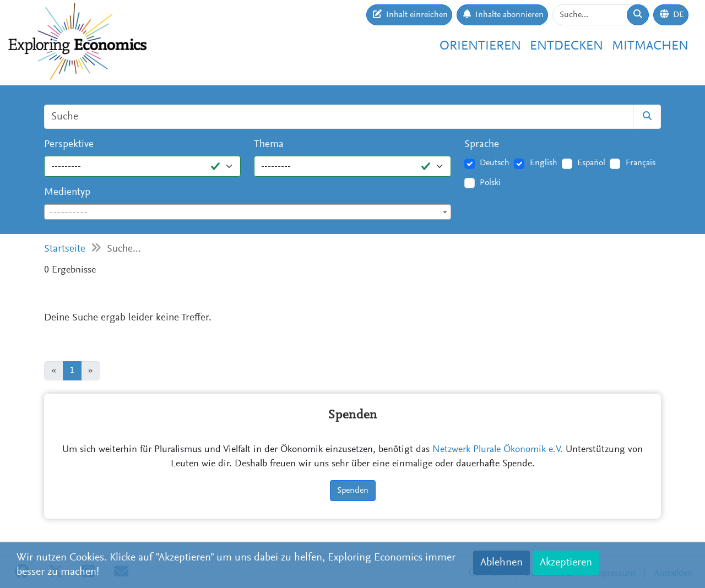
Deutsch (495, 163)
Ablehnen (501, 563)
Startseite (65, 249)
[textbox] (248, 213)
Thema (269, 145)
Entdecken (566, 46)
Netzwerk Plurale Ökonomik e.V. (498, 450)
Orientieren (480, 46)
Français (641, 163)
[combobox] (248, 212)
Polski (490, 183)
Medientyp (67, 192)
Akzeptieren (566, 563)
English (544, 163)
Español (591, 163)
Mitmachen (650, 46)
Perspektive (69, 145)
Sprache (482, 145)
